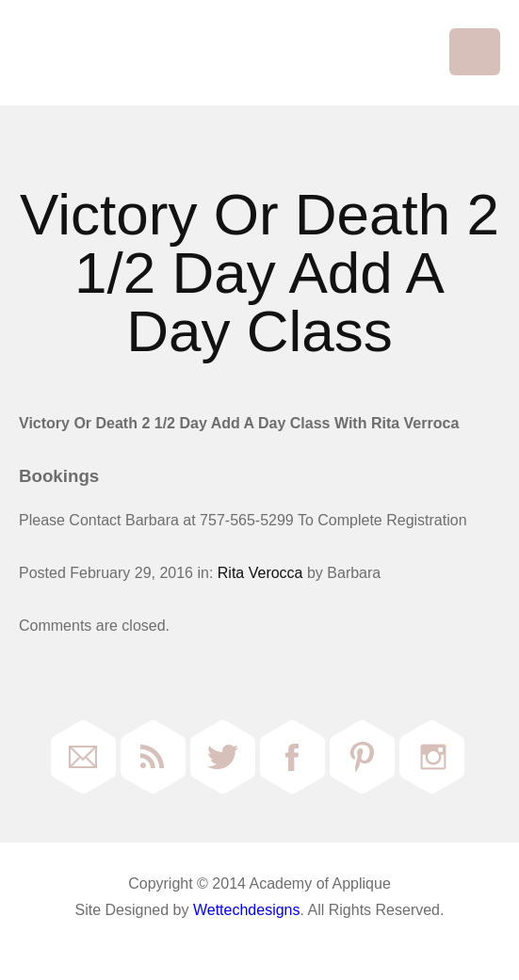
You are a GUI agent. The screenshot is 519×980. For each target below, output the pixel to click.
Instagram (432, 757)
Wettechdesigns (247, 910)
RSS (153, 757)
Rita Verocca (260, 573)
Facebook (292, 757)
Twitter (223, 757)
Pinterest (362, 757)
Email (83, 757)
